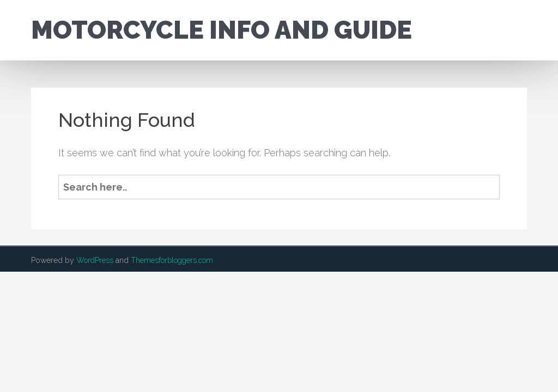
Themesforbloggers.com (172, 260)
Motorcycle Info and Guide (222, 30)
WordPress (95, 260)
